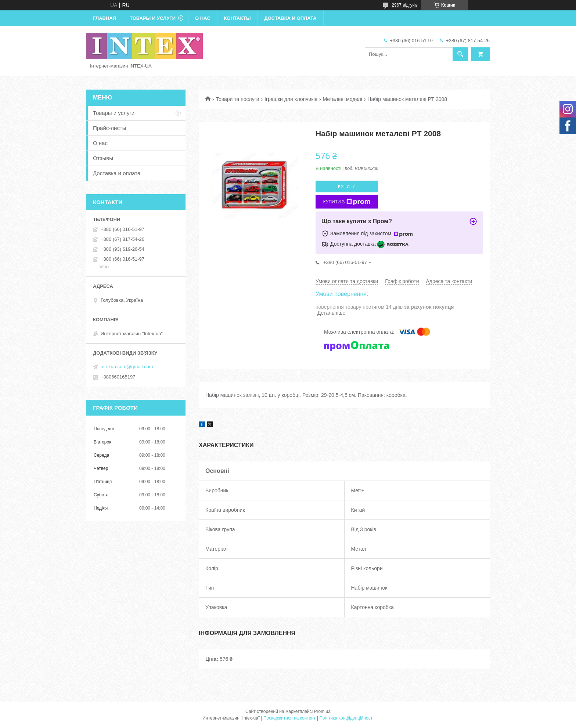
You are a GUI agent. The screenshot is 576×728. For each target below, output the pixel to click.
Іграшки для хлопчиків (291, 99)
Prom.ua (322, 711)
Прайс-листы (110, 128)
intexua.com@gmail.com (127, 367)
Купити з (347, 202)
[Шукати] (460, 54)
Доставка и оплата (290, 18)
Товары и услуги (153, 18)
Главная (105, 18)
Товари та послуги (237, 99)
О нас (203, 18)
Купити (347, 186)
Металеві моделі (342, 99)
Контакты (237, 18)
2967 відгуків (405, 5)
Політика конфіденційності (346, 718)
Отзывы (103, 158)
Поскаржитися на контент (289, 718)
